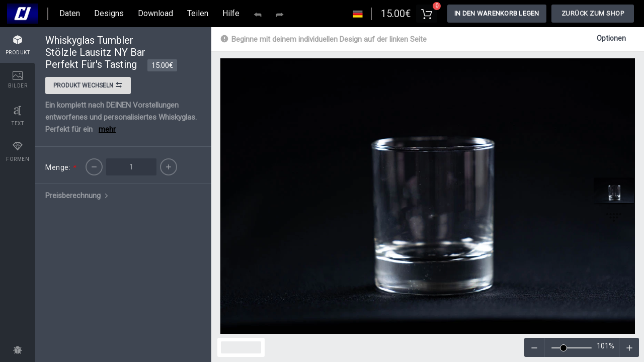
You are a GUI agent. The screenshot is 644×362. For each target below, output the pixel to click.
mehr (107, 129)
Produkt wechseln (88, 86)
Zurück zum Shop (593, 13)
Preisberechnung (78, 196)
